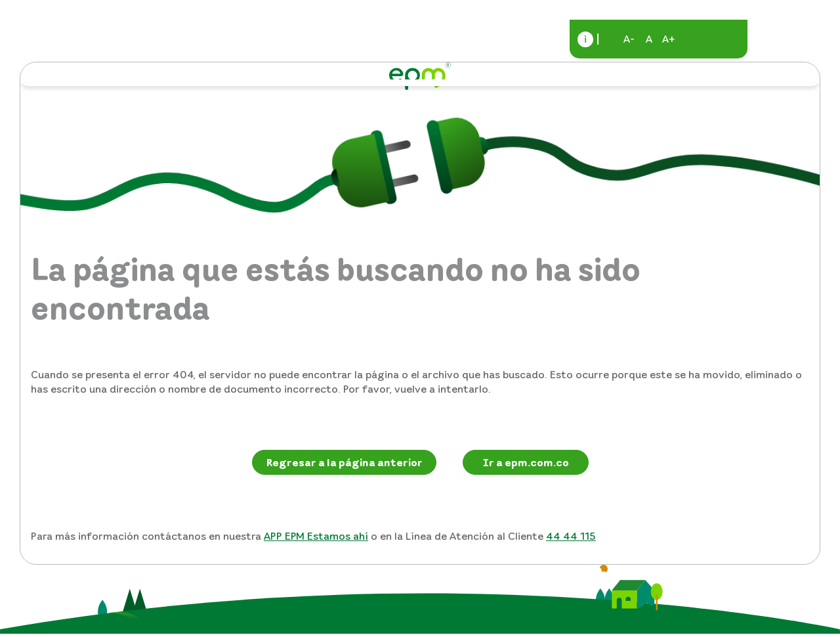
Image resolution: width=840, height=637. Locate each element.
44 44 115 (571, 536)
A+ (669, 39)
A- (629, 39)
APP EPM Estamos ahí (316, 536)
